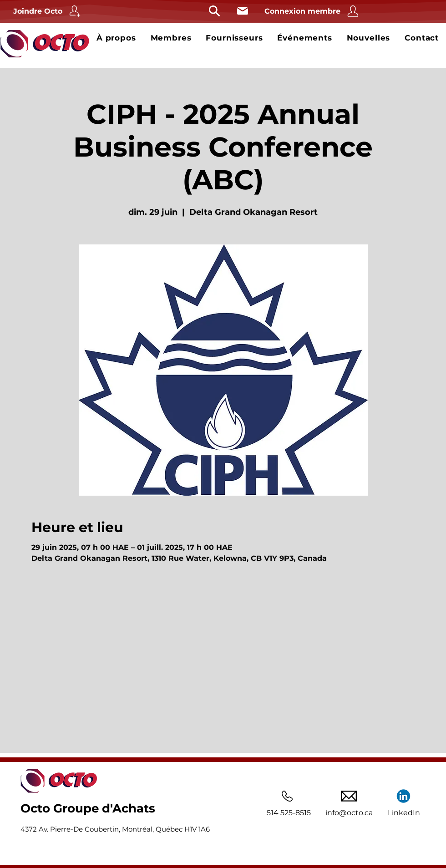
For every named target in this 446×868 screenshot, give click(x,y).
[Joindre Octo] (48, 11)
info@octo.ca (349, 813)
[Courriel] (242, 11)
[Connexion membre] (313, 11)
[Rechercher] (214, 11)
